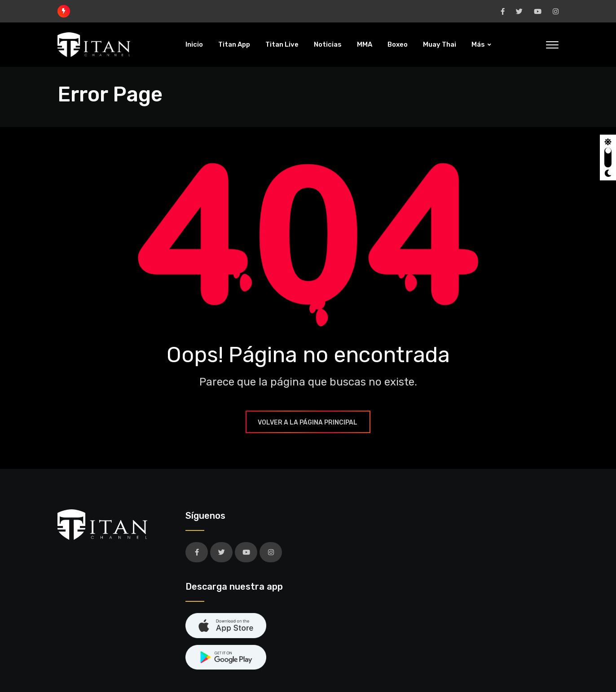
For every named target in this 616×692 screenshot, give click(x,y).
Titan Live (282, 44)
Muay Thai (440, 44)
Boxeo (398, 44)
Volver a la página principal (308, 423)
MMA (365, 44)
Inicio (194, 44)
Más (478, 44)
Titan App (234, 44)
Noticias (328, 44)
